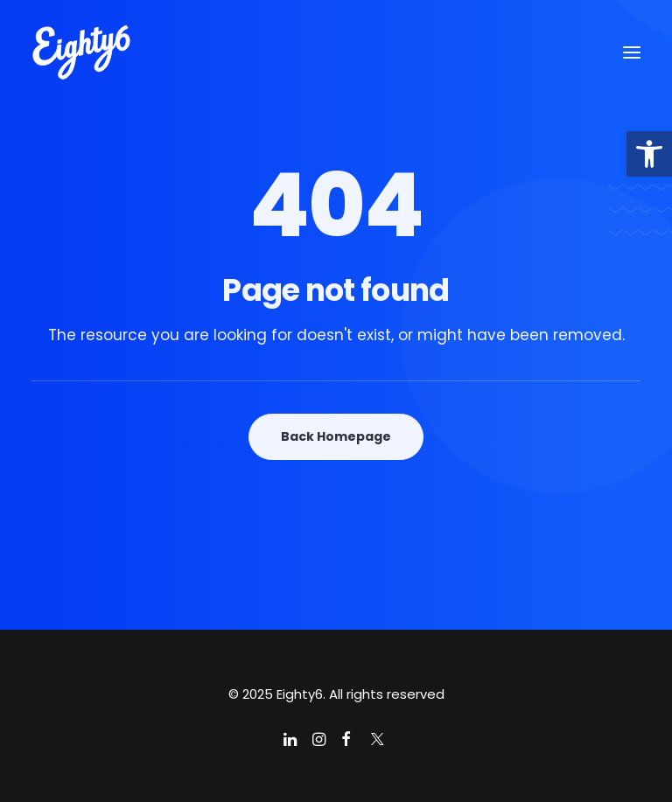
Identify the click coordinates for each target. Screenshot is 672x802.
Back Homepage (336, 436)
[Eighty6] (81, 52)
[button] (649, 154)
